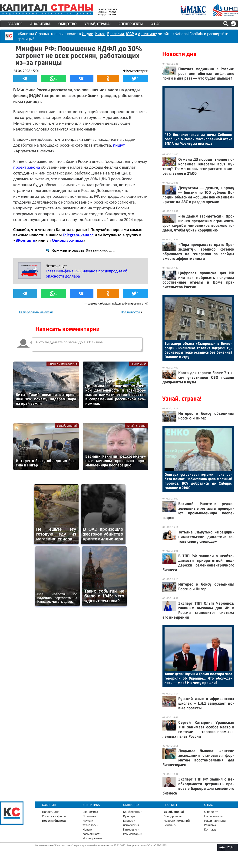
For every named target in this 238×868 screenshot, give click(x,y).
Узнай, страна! (98, 24)
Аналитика (40, 24)
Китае (100, 34)
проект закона (27, 167)
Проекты (170, 805)
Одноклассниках (68, 240)
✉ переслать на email (36, 312)
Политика (89, 816)
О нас (155, 24)
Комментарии (137, 71)
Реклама (210, 825)
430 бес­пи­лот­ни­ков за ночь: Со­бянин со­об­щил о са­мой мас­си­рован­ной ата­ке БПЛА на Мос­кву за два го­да (198, 139)
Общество (67, 24)
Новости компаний (177, 821)
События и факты (54, 816)
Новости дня (179, 54)
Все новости (130, 312)
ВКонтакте (25, 240)
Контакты (211, 829)
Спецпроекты (131, 24)
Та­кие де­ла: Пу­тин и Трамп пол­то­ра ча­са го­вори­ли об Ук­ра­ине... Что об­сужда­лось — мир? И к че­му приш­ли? (198, 678)
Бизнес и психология (63, 364)
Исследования (92, 838)
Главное (15, 24)
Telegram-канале (78, 235)
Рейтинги (170, 825)
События (49, 805)
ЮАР (130, 34)
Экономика (139, 364)
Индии (88, 34)
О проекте (211, 812)
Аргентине (147, 34)
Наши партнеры (215, 821)
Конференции (133, 812)
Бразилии (116, 34)
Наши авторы (213, 816)
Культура (129, 816)
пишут (119, 145)
